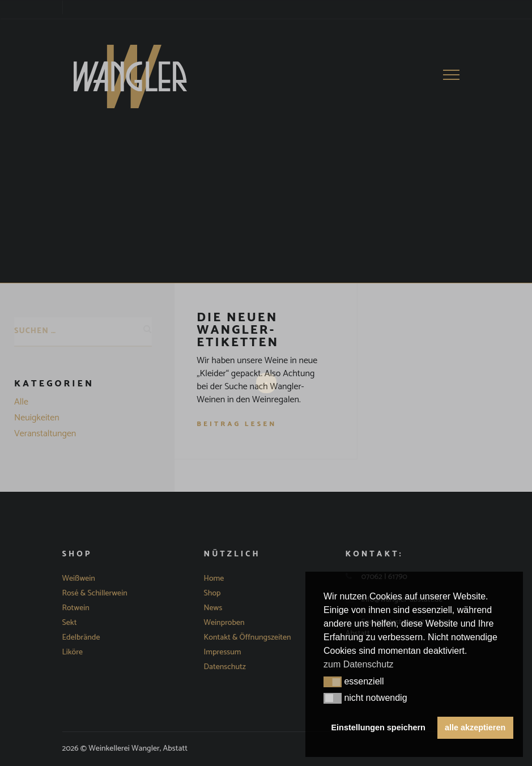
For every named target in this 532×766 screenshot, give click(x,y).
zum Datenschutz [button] (359, 664)
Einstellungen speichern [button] (378, 727)
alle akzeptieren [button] (475, 727)
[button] (333, 682)
